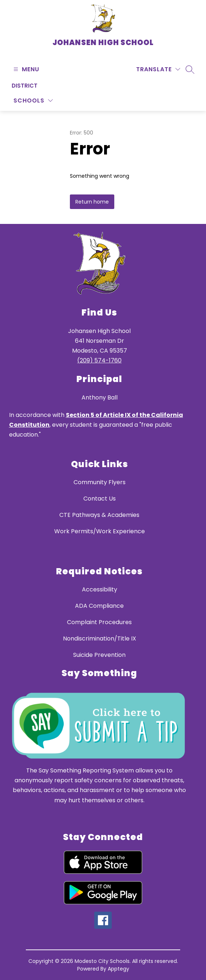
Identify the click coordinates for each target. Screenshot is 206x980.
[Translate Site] (158, 69)
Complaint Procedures (99, 622)
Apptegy (118, 969)
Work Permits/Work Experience (100, 531)
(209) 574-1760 (99, 360)
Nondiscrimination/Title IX (100, 638)
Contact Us (100, 499)
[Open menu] (25, 69)
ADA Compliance (99, 606)
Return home (92, 202)
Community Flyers (100, 482)
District (25, 86)
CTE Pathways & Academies (99, 515)
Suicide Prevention (99, 655)
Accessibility (100, 589)
